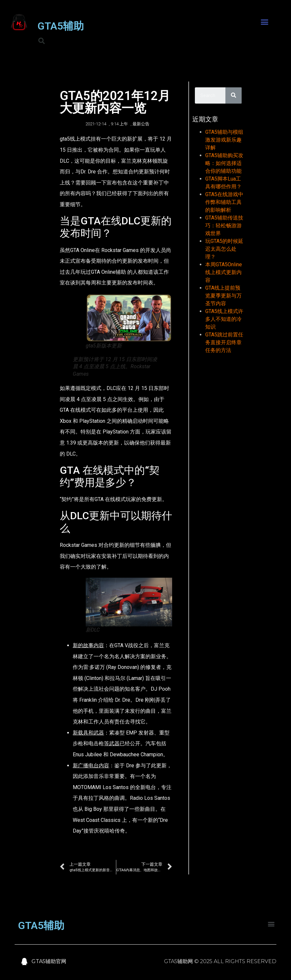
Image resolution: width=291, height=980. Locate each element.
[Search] (234, 95)
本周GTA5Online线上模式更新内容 (224, 272)
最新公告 (141, 124)
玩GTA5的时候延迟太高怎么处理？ (224, 249)
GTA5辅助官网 (49, 961)
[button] (265, 22)
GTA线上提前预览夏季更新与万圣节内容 (223, 296)
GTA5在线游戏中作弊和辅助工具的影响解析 (224, 202)
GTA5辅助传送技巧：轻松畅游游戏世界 (224, 226)
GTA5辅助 (61, 26)
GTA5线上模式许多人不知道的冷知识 (224, 319)
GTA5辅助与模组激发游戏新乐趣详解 (224, 140)
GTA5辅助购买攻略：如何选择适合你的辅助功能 (224, 163)
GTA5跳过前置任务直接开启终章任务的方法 (224, 342)
